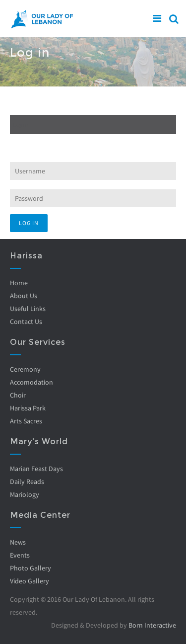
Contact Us (26, 322)
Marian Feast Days (36, 469)
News (18, 542)
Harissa (26, 256)
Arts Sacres (26, 421)
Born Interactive (152, 625)
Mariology (25, 494)
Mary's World (39, 442)
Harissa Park (28, 408)
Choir (18, 395)
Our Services (38, 342)
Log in (35, 124)
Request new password (42, 143)
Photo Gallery (31, 568)
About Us (24, 296)
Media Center (40, 515)
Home (19, 283)
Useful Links (28, 309)
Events (20, 555)
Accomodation (31, 382)
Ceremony (25, 369)
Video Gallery (30, 581)
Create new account (37, 106)
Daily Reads (27, 482)
